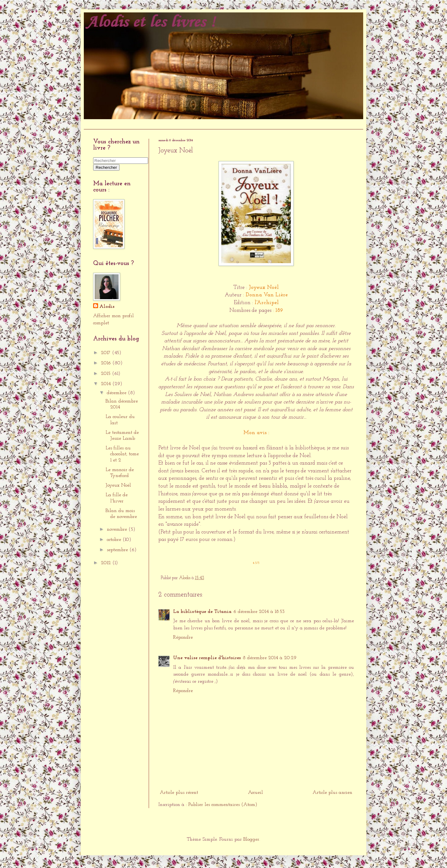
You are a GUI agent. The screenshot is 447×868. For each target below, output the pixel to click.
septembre (118, 550)
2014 (107, 384)
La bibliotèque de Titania (202, 612)
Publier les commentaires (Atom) (223, 805)
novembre (118, 529)
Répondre (183, 637)
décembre (117, 393)
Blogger (251, 839)
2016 (107, 363)
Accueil (94, 124)
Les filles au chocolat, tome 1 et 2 (122, 454)
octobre (115, 540)
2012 (107, 563)
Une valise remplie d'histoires (207, 658)
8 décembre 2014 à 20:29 (270, 658)
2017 (106, 353)
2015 (106, 374)
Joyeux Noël (118, 485)
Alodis (107, 307)
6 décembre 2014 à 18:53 (259, 612)
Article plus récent (179, 793)
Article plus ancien (332, 793)
